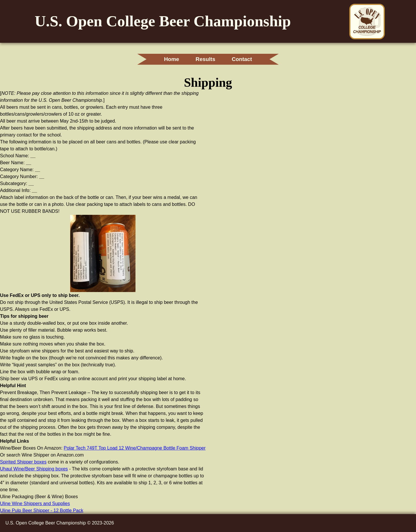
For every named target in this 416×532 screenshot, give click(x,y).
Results (205, 59)
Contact (242, 59)
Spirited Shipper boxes (23, 462)
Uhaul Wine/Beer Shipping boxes (34, 469)
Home (172, 59)
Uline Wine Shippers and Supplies (35, 504)
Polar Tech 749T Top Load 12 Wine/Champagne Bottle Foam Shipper (135, 448)
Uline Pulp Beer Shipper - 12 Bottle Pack (42, 510)
